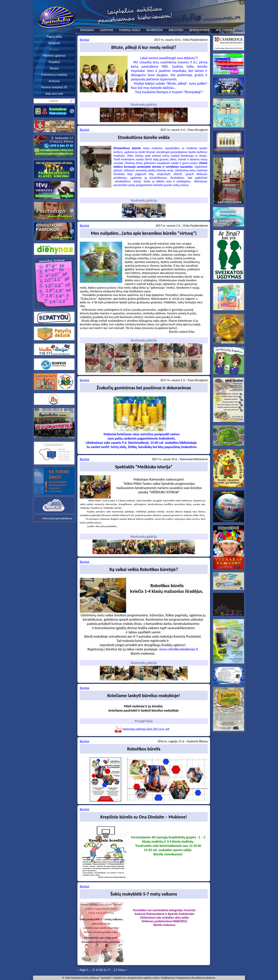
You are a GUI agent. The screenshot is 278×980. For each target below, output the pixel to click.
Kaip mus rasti (54, 94)
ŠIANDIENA (87, 30)
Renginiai (54, 43)
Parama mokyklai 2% (54, 87)
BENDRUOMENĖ (199, 30)
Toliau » (122, 970)
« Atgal (82, 970)
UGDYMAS (107, 30)
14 (97, 970)
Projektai (54, 62)
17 (109, 970)
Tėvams (54, 68)
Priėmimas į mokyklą (54, 75)
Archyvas (54, 81)
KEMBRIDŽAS (155, 30)
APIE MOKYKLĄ (225, 30)
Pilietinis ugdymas (54, 56)
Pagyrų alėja (54, 37)
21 (115, 970)
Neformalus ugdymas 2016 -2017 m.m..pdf (142, 729)
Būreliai (54, 49)
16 (105, 970)
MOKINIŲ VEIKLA (130, 30)
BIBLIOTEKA (176, 30)
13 (93, 970)
